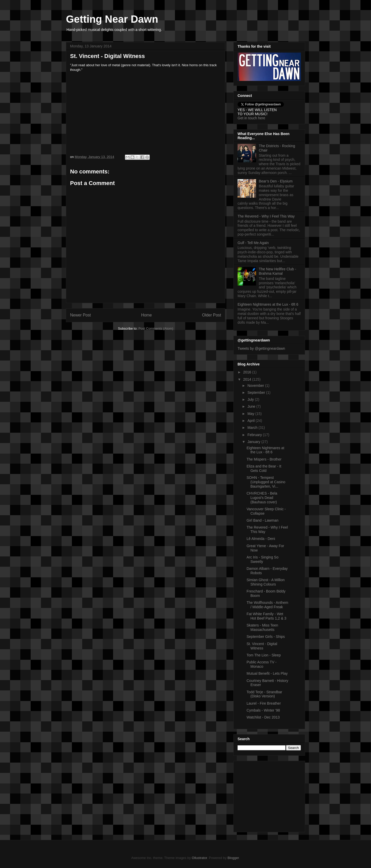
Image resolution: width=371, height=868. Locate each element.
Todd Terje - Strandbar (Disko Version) (264, 694)
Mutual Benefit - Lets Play (267, 673)
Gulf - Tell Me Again (253, 243)
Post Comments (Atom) (156, 328)
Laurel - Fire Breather (264, 703)
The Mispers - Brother (264, 459)
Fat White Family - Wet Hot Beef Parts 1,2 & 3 (266, 616)
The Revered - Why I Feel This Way (266, 216)
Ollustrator (199, 858)
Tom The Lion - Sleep (264, 655)
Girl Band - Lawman (263, 520)
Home (147, 315)
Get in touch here (251, 118)
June (252, 406)
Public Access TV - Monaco (262, 664)
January (254, 442)
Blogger (233, 858)
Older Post (212, 315)
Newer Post (81, 315)
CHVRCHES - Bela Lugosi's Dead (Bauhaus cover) (262, 498)
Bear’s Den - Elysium (276, 181)
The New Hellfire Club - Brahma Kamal (278, 271)
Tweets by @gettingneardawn (261, 348)
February (255, 435)
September (257, 393)
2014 (248, 379)
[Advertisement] (270, 795)
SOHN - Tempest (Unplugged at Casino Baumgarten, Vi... (266, 482)
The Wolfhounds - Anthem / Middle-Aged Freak (267, 605)
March (253, 428)
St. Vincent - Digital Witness (262, 646)
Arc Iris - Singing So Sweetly (263, 559)
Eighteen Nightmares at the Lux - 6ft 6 (268, 304)
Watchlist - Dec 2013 (263, 717)
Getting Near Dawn (112, 19)
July (251, 399)
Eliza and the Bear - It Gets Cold (264, 468)
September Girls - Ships (266, 637)
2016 (248, 372)
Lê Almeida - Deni (261, 539)
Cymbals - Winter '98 (263, 710)
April (251, 421)
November (256, 386)
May (251, 414)
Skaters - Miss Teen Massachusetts (262, 627)
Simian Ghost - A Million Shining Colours (266, 582)
